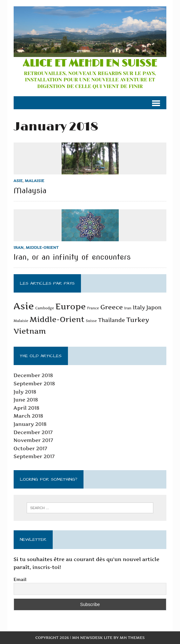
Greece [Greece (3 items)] (112, 307)
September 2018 (34, 383)
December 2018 (33, 375)
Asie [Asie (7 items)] (24, 306)
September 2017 (34, 456)
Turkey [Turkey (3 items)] (138, 320)
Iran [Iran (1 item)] (128, 308)
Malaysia (30, 190)
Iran (19, 247)
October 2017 (30, 448)
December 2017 (33, 432)
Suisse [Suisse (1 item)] (91, 321)
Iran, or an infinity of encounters (72, 257)
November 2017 (33, 440)
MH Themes (132, 638)
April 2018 (27, 408)
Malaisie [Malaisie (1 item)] (21, 321)
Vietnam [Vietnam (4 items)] (30, 331)
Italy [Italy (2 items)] (139, 307)
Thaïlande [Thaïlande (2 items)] (111, 320)
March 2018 (28, 416)
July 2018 (25, 392)
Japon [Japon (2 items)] (154, 307)
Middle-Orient (42, 247)
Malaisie (35, 181)
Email (20, 579)
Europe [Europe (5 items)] (70, 306)
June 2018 (26, 400)
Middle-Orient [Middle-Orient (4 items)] (57, 319)
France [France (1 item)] (93, 308)
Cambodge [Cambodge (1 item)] (45, 308)
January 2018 (30, 424)
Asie (18, 181)
